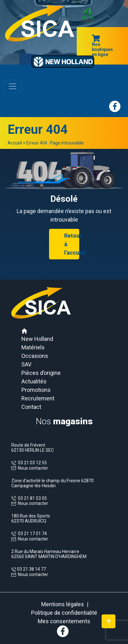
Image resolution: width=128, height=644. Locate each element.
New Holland (37, 339)
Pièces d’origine (41, 373)
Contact (31, 407)
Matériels (33, 347)
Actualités (34, 381)
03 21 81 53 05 (31, 498)
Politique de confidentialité (64, 613)
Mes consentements (64, 621)
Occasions (35, 356)
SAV (26, 364)
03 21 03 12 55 (31, 463)
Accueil (15, 143)
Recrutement (38, 398)
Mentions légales (63, 604)
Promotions (36, 390)
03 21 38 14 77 (31, 569)
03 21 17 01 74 (31, 534)
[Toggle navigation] (13, 86)
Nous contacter (33, 468)
